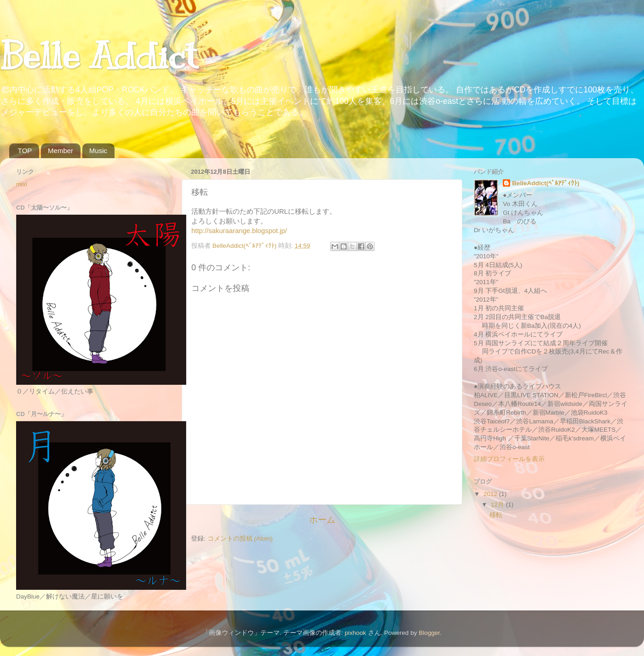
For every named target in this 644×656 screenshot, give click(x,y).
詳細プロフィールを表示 (509, 459)
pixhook (355, 633)
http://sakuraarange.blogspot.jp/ (239, 231)
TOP (25, 151)
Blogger (429, 633)
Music (98, 151)
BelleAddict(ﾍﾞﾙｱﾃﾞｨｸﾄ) (546, 183)
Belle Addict (99, 56)
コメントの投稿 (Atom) (240, 539)
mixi (22, 184)
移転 (496, 515)
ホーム (322, 520)
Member (60, 151)
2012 (491, 494)
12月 (498, 505)
